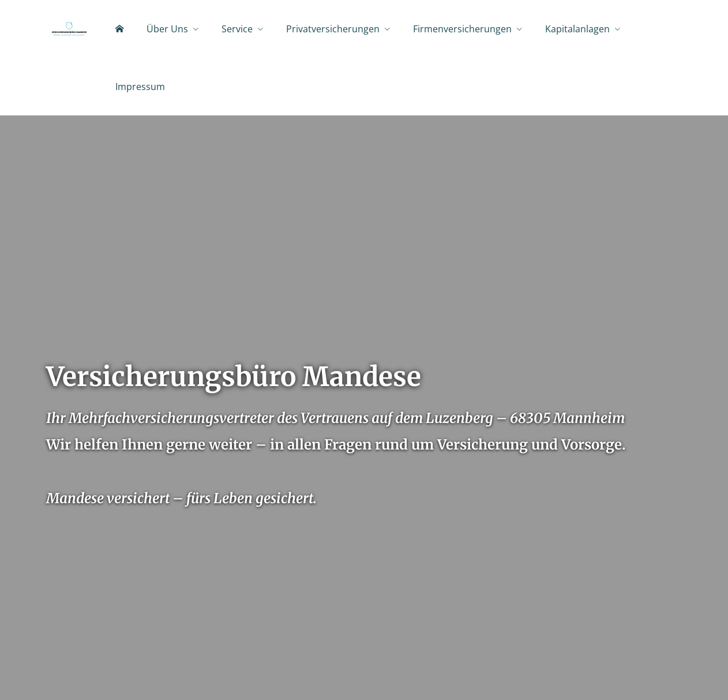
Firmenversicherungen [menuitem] (462, 29)
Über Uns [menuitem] (167, 29)
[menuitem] (119, 29)
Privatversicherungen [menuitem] (333, 29)
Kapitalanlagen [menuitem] (577, 29)
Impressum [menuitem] (140, 87)
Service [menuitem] (237, 29)
